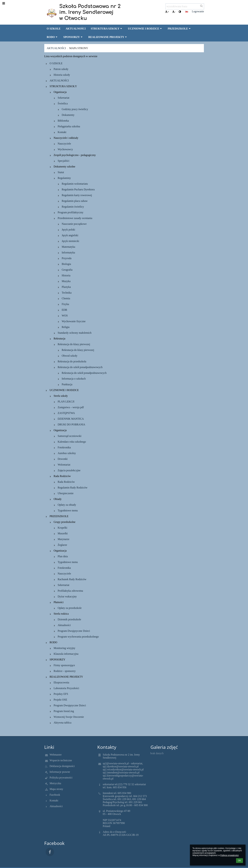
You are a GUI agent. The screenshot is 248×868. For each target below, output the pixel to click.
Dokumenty (68, 115)
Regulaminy (64, 178)
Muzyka (66, 281)
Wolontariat (64, 465)
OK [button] (239, 861)
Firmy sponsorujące (64, 665)
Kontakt (62, 132)
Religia (66, 327)
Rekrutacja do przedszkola (72, 361)
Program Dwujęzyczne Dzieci (74, 631)
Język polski (69, 230)
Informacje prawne (60, 772)
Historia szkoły (62, 75)
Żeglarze (62, 545)
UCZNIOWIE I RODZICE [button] (145, 29)
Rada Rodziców (66, 482)
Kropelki (63, 528)
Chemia (66, 298)
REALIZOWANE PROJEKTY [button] (108, 37)
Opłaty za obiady (67, 505)
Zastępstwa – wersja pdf (71, 407)
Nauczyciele (64, 144)
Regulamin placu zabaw (75, 201)
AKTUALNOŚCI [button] (76, 29)
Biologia (66, 264)
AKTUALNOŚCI (59, 81)
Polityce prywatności (229, 855)
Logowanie (198, 11)
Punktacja (67, 384)
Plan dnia (63, 556)
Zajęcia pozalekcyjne (69, 470)
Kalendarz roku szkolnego (72, 442)
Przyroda (67, 258)
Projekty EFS (61, 694)
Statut (61, 172)
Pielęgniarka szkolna (69, 126)
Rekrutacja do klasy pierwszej (74, 344)
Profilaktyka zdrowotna (70, 591)
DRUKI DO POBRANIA (72, 424)
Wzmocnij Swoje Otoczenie (69, 717)
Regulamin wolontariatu (75, 184)
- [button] (174, 12)
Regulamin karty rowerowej (77, 195)
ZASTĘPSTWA (66, 413)
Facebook (55, 795)
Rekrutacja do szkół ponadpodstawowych (80, 367)
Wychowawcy (65, 149)
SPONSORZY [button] (73, 37)
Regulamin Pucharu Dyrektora (78, 189)
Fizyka (65, 304)
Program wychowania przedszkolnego (78, 637)
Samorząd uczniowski (70, 436)
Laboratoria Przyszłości (67, 688)
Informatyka (68, 252)
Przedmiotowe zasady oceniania (75, 218)
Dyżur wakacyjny (67, 596)
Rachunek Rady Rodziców (72, 579)
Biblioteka (63, 121)
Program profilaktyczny (71, 212)
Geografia (67, 270)
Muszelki (63, 533)
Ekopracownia (61, 682)
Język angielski (70, 235)
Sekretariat (64, 98)
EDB (64, 310)
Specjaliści (64, 161)
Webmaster (56, 755)
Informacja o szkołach (74, 379)
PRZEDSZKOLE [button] (180, 29)
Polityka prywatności (61, 778)
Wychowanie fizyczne (74, 321)
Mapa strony (79, 48)
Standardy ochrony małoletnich (75, 333)
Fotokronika (64, 447)
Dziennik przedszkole (69, 619)
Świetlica (63, 103)
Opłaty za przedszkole (70, 608)
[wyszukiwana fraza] (185, 6)
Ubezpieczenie (66, 493)
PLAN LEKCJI (66, 402)
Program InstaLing (64, 711)
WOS (65, 316)
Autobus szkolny (67, 453)
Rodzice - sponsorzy (65, 671)
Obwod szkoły (70, 356)
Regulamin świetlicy (73, 207)
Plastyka (66, 287)
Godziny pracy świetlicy (75, 109)
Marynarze (64, 539)
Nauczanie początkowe (74, 224)
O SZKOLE (56, 63)
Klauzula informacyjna (66, 654)
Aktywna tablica (63, 723)
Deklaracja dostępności (62, 766)
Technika (67, 293)
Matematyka (69, 247)
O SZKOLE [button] (54, 29)
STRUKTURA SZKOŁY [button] (107, 29)
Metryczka (55, 783)
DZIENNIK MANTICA (71, 419)
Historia (66, 275)
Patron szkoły (61, 69)
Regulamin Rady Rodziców (73, 488)
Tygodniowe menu (68, 510)
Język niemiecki (71, 241)
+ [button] (167, 12)
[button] (187, 11)
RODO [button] (53, 37)
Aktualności (56, 48)
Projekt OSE (60, 700)
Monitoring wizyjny (64, 648)
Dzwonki (63, 459)
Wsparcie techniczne (61, 760)
